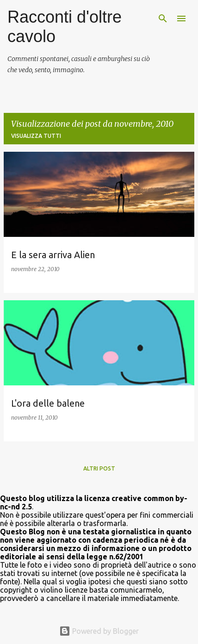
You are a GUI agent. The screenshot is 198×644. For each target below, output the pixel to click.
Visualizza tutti (36, 136)
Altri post (99, 468)
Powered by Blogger (99, 631)
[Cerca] (163, 19)
